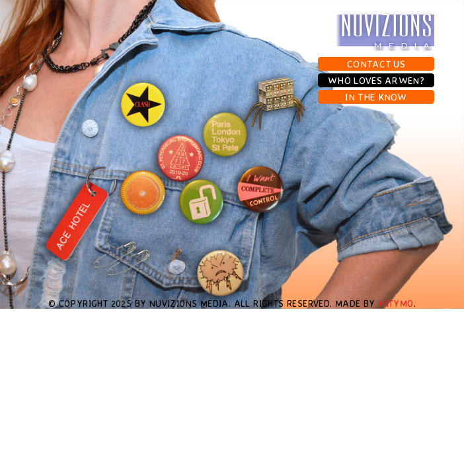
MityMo (396, 303)
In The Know (376, 97)
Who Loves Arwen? (376, 80)
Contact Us (376, 64)
